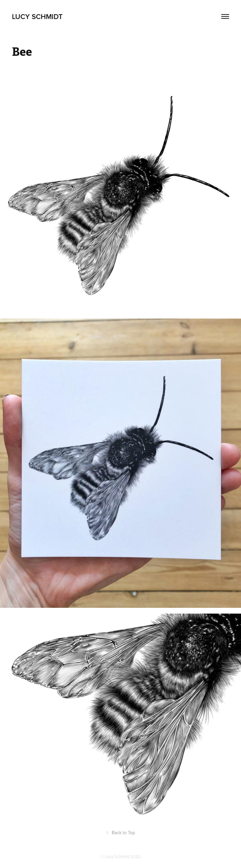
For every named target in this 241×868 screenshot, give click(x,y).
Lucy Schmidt (37, 16)
